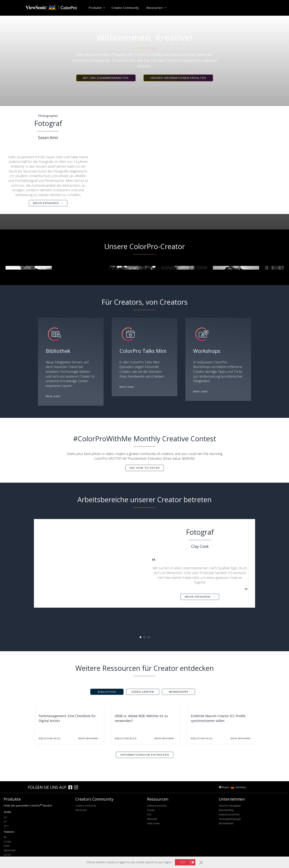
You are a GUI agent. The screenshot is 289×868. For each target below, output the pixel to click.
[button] (106, 78)
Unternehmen (232, 799)
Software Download (157, 806)
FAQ (149, 815)
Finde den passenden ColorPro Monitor (28, 805)
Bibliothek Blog (226, 810)
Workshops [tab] (179, 692)
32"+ (6, 826)
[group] (29, 268)
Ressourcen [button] (154, 8)
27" (5, 822)
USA (182, 862)
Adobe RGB (9, 850)
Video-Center (154, 823)
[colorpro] (15, 787)
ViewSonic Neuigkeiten (230, 806)
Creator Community (125, 8)
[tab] (140, 637)
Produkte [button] (95, 8)
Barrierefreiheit (226, 823)
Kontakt (151, 810)
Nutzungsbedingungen (230, 819)
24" (5, 817)
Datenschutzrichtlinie (229, 815)
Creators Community (86, 806)
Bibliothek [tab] (107, 692)
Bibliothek (152, 819)
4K (5, 837)
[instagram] (77, 788)
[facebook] (71, 788)
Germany (238, 787)
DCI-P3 (7, 855)
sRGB (6, 846)
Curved (7, 842)
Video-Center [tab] (143, 692)
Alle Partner (81, 810)
